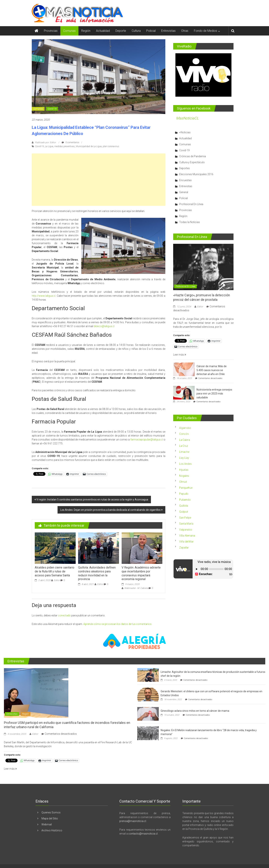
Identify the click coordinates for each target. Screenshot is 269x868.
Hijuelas (184, 470)
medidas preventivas (65, 146)
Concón (184, 434)
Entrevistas (168, 31)
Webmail (47, 824)
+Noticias (185, 132)
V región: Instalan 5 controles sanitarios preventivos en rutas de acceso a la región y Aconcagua (92, 500)
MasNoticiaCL (187, 118)
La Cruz (184, 446)
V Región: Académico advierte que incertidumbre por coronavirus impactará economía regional (141, 573)
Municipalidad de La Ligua (89, 146)
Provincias (51, 31)
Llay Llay (184, 458)
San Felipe (185, 518)
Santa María (186, 524)
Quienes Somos (51, 812)
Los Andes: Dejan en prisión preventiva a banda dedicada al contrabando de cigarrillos (110, 510)
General (184, 192)
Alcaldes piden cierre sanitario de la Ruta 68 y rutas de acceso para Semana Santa (55, 571)
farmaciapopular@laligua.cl (147, 440)
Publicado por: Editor (45, 142)
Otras (185, 31)
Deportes (184, 168)
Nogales (184, 476)
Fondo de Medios (205, 31)
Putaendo (185, 500)
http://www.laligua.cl (44, 296)
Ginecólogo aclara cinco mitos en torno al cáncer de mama (195, 711)
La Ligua (49, 146)
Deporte (121, 31)
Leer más (180, 355)
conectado (64, 615)
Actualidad (103, 31)
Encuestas (185, 180)
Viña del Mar (186, 542)
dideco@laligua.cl (104, 326)
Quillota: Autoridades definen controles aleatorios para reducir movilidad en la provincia (97, 573)
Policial (151, 31)
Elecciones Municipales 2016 (196, 174)
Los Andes (185, 464)
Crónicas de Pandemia (193, 156)
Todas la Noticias (190, 222)
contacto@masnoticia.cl (143, 834)
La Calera (185, 440)
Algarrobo (185, 428)
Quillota (184, 506)
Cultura (136, 31)
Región (86, 31)
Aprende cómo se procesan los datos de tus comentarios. (118, 624)
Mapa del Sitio (50, 818)
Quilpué (184, 512)
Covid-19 (52, 109)
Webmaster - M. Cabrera (136, 588)
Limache (184, 452)
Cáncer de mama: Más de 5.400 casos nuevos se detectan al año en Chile (212, 370)
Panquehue (186, 488)
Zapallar (184, 548)
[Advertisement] (99, 180)
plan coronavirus (111, 146)
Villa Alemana (187, 536)
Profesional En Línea (191, 204)
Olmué (183, 482)
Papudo (184, 494)
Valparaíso (186, 530)
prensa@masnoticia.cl (133, 821)
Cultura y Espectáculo (192, 162)
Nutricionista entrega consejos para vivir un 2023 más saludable (214, 394)
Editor (57, 580)
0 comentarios (71, 142)
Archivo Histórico (52, 830)
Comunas (69, 31)
